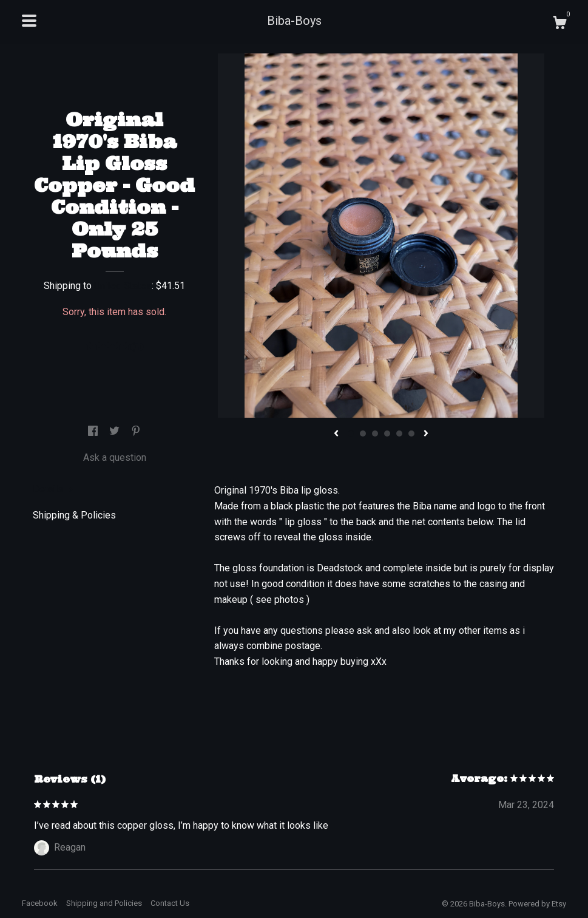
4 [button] (387, 433)
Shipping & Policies (74, 515)
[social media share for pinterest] (136, 431)
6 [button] (411, 433)
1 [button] (351, 433)
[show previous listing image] (336, 434)
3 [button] (375, 433)
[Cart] (559, 24)
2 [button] (363, 433)
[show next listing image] (426, 434)
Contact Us (170, 903)
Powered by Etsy (537, 904)
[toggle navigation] (29, 21)
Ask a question (115, 457)
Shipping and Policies (104, 903)
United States (123, 286)
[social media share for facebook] (94, 431)
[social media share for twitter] (116, 431)
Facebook (40, 903)
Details (53, 489)
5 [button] (399, 433)
